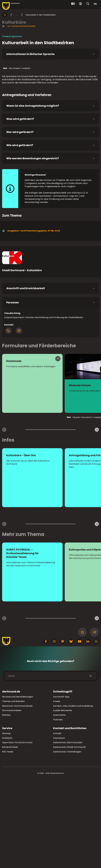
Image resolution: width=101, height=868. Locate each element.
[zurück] (4, 518)
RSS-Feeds (8, 840)
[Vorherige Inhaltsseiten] (4, 706)
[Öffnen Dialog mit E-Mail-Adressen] (19, 419)
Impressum (59, 826)
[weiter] (97, 518)
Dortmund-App (61, 785)
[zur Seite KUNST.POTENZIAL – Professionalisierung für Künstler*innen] (32, 660)
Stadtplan (7, 826)
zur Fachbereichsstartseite (19, 26)
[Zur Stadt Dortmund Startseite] (11, 6)
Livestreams (59, 803)
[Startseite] (5, 15)
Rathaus (6, 803)
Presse (57, 790)
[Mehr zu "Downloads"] (32, 472)
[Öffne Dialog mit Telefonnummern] (8, 419)
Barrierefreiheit (10, 835)
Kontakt (57, 822)
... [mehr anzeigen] (17, 15)
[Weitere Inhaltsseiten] (97, 706)
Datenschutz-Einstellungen (67, 840)
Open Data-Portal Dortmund (17, 831)
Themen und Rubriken (13, 790)
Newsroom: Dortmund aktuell (17, 794)
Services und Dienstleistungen (17, 785)
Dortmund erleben (12, 799)
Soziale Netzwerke (63, 799)
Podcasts (58, 808)
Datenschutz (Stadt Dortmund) (69, 835)
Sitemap (6, 822)
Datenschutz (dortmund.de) (68, 831)
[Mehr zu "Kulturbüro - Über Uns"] (32, 566)
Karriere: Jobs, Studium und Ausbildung (73, 794)
